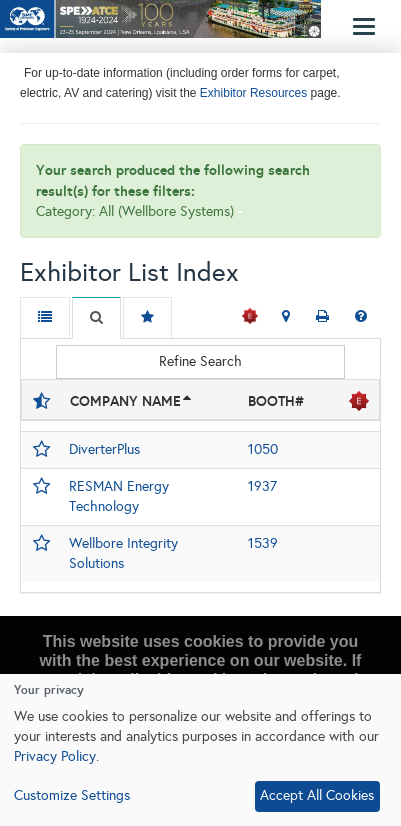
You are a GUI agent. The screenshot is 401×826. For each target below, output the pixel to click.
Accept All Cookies (317, 795)
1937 (262, 486)
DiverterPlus (104, 449)
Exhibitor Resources (252, 93)
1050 (263, 449)
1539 (263, 543)
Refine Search (200, 361)
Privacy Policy (55, 756)
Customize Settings (72, 795)
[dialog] (200, 750)
